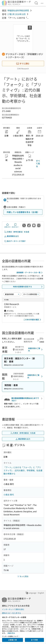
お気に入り (7, 225)
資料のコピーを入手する (11, 613)
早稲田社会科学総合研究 (18, 10)
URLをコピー (15, 225)
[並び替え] (12, 294)
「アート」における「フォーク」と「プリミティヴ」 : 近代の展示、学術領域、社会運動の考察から (23, 470)
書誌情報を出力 (11, 236)
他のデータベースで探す (15, 241)
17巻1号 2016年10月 (16, 14)
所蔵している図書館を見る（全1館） (23, 212)
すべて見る (38, 164)
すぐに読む (23, 63)
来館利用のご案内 (36, 350)
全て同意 (34, 640)
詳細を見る (11, 633)
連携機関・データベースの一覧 (30, 273)
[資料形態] (31, 294)
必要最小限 (13, 640)
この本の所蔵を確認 (33, 320)
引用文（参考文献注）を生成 (17, 232)
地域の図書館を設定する (28, 287)
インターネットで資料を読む (13, 609)
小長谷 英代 (9, 495)
